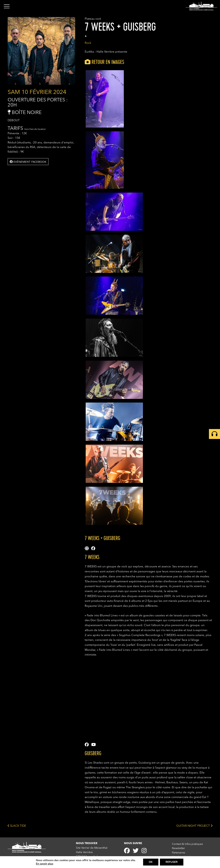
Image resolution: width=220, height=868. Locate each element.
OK (151, 862)
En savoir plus (45, 864)
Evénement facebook (28, 162)
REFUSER (172, 862)
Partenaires (178, 853)
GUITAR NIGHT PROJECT (194, 826)
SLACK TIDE (17, 826)
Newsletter (178, 848)
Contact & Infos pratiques (187, 844)
